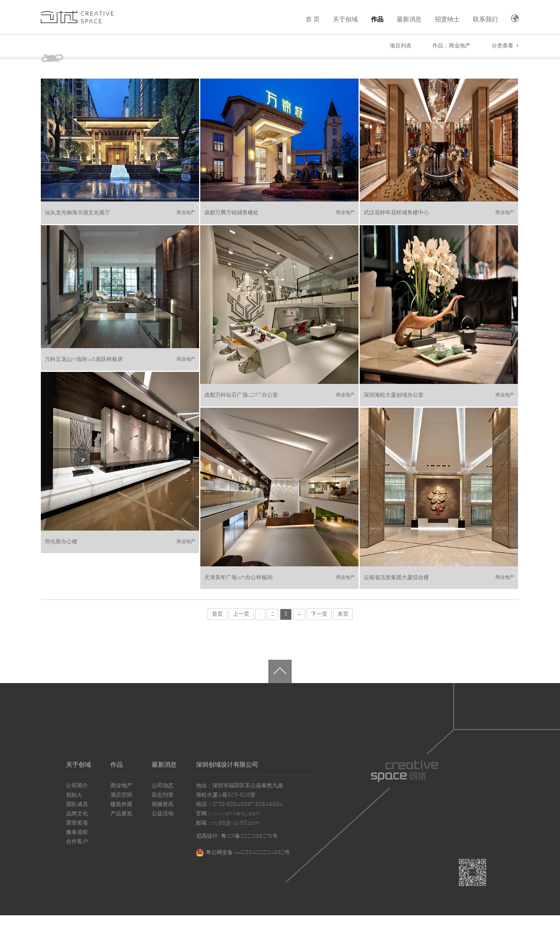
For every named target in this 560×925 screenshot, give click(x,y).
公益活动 (163, 814)
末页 (343, 614)
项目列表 (401, 46)
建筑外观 (121, 804)
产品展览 (121, 814)
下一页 (319, 614)
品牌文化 (77, 814)
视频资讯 (163, 804)
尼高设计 (207, 836)
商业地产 (121, 786)
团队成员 (77, 804)
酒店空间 (121, 795)
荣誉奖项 (77, 823)
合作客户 (77, 842)
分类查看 (502, 46)
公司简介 (77, 786)
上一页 (241, 614)
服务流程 (77, 832)
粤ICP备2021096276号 (249, 836)
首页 (217, 614)
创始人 (74, 795)
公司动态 (163, 786)
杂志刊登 (163, 795)
